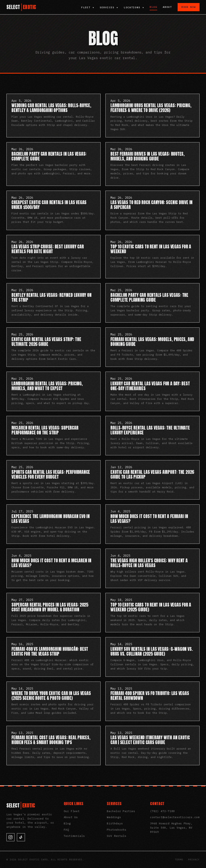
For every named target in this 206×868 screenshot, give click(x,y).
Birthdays (115, 823)
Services (109, 7)
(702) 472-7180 (162, 811)
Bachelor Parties (121, 811)
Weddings (114, 817)
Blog (153, 7)
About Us (71, 817)
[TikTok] (21, 837)
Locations (134, 7)
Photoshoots (117, 830)
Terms (179, 859)
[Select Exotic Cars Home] (21, 7)
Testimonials (74, 836)
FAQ (66, 830)
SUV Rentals (117, 836)
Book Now (189, 7)
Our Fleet (72, 811)
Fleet (87, 7)
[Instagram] (10, 837)
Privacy (194, 859)
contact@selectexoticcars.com (175, 817)
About (167, 7)
